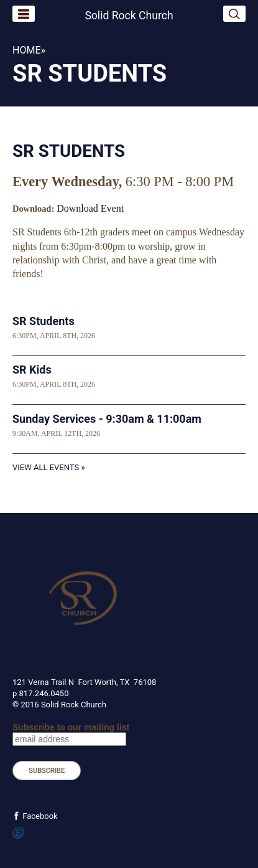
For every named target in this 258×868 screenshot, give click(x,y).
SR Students (44, 321)
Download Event (90, 208)
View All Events (46, 467)
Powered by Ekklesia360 (19, 833)
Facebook (39, 816)
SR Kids (32, 370)
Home (26, 50)
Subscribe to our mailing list (71, 727)
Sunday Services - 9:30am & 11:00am (107, 419)
